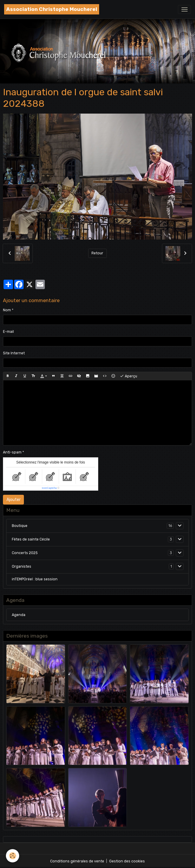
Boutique (20, 526)
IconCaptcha (49, 488)
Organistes (22, 566)
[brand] (52, 9)
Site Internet (14, 353)
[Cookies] (13, 856)
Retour (97, 253)
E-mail (8, 332)
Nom (7, 310)
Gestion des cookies (127, 861)
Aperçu (128, 376)
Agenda (19, 615)
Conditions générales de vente (77, 861)
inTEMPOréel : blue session (35, 579)
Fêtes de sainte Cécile (31, 539)
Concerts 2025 (25, 553)
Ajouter (14, 500)
